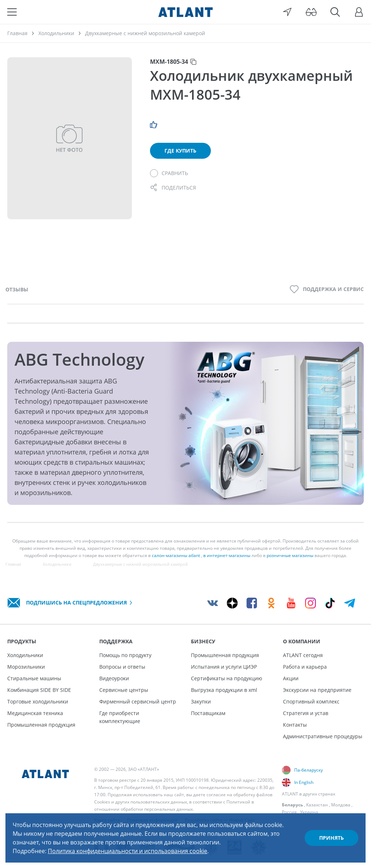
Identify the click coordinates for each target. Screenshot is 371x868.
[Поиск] (335, 12)
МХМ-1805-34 (169, 62)
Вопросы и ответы (122, 667)
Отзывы (17, 289)
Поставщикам (208, 713)
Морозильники (26, 667)
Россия (289, 812)
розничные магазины (290, 555)
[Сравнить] (169, 173)
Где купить (180, 151)
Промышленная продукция (41, 725)
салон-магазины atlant (176, 555)
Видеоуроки (114, 678)
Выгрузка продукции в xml (224, 690)
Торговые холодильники (38, 701)
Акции (291, 678)
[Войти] (359, 12)
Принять (332, 838)
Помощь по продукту (125, 655)
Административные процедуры (323, 736)
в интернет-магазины (227, 555)
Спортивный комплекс (311, 701)
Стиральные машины (34, 678)
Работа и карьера (305, 667)
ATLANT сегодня (303, 655)
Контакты (295, 725)
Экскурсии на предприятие (317, 690)
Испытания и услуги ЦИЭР (224, 667)
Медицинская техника (35, 713)
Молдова (341, 805)
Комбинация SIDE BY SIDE (39, 690)
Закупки (201, 701)
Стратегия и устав (306, 713)
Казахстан (317, 805)
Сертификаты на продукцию (227, 678)
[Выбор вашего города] (287, 12)
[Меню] (12, 12)
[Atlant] (185, 12)
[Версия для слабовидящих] (311, 12)
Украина (309, 812)
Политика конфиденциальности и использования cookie (128, 851)
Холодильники (25, 655)
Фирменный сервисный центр (138, 701)
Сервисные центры (124, 690)
